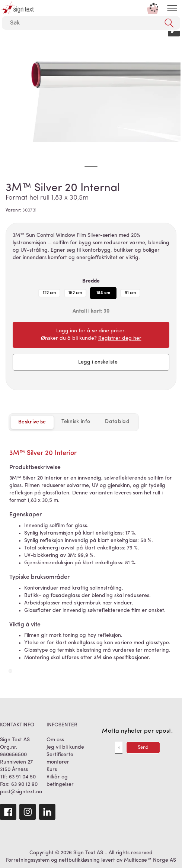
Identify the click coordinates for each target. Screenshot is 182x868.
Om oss (55, 740)
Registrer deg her (120, 338)
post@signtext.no (21, 792)
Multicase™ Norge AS (150, 860)
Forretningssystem (28, 860)
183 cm (103, 293)
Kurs (52, 770)
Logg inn (67, 331)
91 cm (130, 293)
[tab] (76, 422)
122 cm (49, 293)
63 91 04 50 (22, 777)
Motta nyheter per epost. (137, 731)
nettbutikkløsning (79, 860)
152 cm (75, 293)
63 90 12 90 (24, 785)
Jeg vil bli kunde (65, 747)
